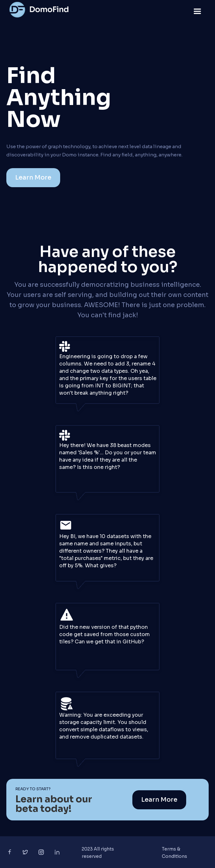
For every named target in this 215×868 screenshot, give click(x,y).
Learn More (33, 178)
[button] (197, 11)
